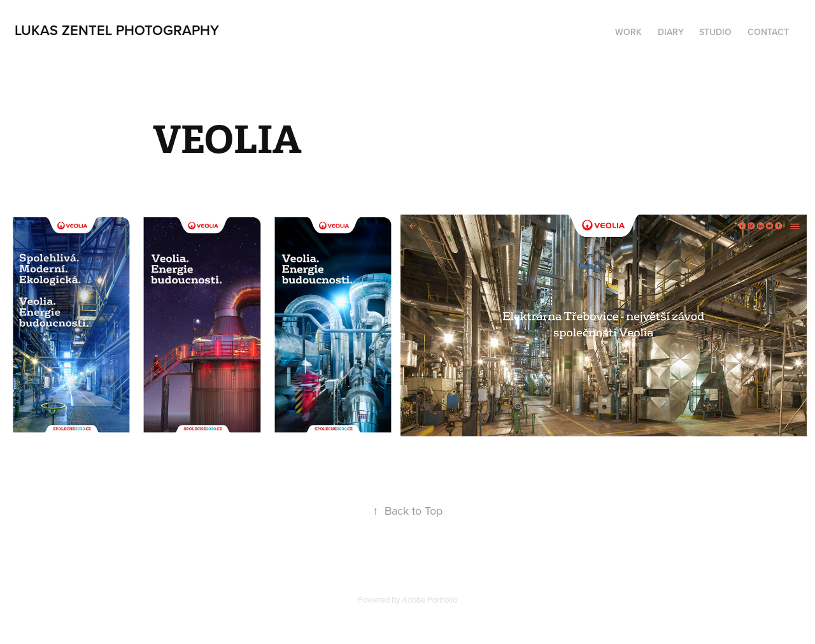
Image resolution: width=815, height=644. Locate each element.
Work (628, 32)
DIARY (671, 32)
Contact (768, 32)
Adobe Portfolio (429, 599)
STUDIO (715, 32)
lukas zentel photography (117, 30)
